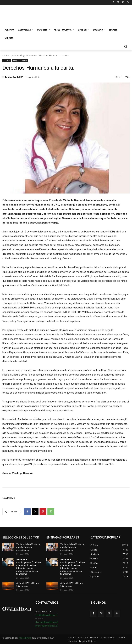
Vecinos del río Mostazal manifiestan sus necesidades (28, 547)
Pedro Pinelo (25, 638)
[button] (126, 46)
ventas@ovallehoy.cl (46, 615)
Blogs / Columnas (28, 55)
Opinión (14, 55)
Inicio (5, 55)
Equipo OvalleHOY (14, 77)
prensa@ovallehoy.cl (46, 625)
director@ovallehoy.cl (47, 622)
